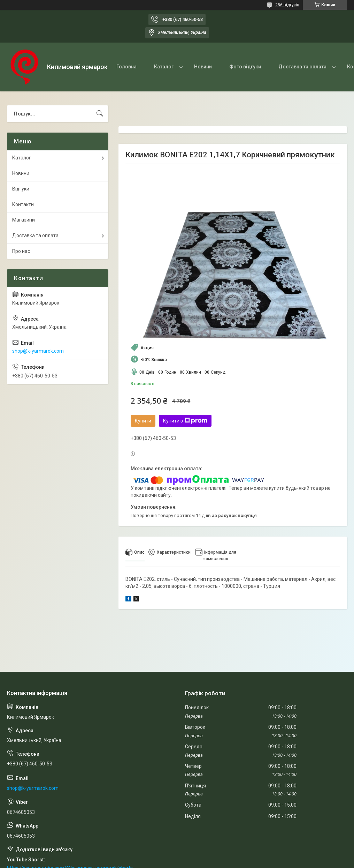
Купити (143, 421)
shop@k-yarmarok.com (38, 351)
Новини (203, 67)
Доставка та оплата (302, 67)
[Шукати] (100, 114)
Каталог (164, 67)
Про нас (21, 251)
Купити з (185, 421)
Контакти (23, 204)
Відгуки (21, 189)
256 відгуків (287, 5)
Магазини (24, 220)
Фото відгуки (245, 67)
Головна (126, 67)
